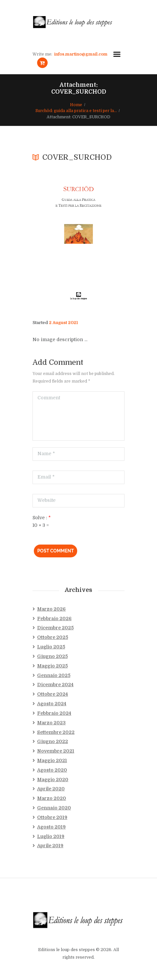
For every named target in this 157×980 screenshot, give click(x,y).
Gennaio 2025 (54, 675)
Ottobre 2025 (53, 637)
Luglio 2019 (51, 836)
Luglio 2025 (51, 647)
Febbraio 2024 (54, 713)
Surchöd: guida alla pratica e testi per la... (76, 111)
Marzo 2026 (51, 609)
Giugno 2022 (53, 741)
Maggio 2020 (53, 780)
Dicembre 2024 (55, 685)
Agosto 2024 (52, 704)
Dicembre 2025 (55, 628)
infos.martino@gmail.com (81, 54)
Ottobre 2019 (52, 817)
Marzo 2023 (51, 723)
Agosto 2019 (51, 827)
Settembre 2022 (56, 732)
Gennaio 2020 (54, 808)
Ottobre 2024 (53, 694)
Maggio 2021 (52, 760)
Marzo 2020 (52, 798)
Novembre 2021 (56, 751)
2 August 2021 (63, 323)
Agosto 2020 (52, 770)
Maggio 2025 (52, 666)
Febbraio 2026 (54, 618)
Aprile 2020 (51, 789)
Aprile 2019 (50, 846)
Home (76, 105)
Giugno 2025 (52, 656)
